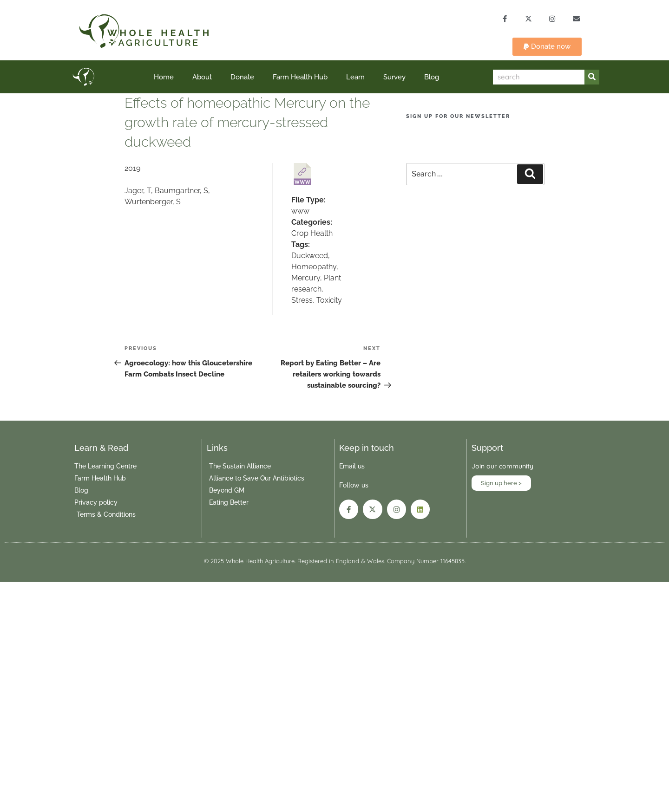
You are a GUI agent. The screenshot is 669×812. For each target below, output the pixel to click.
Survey (394, 78)
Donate (242, 78)
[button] (547, 47)
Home (164, 78)
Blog (432, 78)
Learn (355, 78)
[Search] (592, 78)
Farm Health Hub (300, 78)
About (202, 78)
